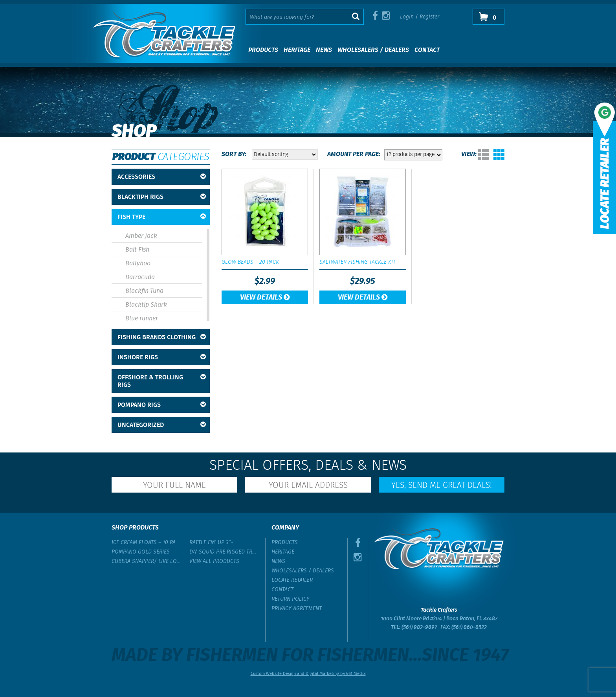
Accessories (162, 177)
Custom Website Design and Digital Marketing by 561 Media (308, 674)
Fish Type (162, 217)
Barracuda (140, 277)
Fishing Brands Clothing (162, 337)
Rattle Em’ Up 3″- (211, 543)
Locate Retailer (292, 580)
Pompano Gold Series (141, 552)
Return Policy (291, 599)
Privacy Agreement (297, 609)
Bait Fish (137, 250)
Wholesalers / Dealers (373, 50)
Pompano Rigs (162, 405)
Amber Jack (141, 236)
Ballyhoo (138, 264)
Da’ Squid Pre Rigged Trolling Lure (224, 552)
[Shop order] (285, 154)
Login (407, 17)
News (324, 50)
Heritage (297, 50)
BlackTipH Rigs (162, 197)
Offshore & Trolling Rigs (162, 381)
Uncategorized (162, 425)
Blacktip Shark (146, 305)
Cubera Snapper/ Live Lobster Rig (147, 561)
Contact (427, 50)
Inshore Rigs (162, 358)
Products (263, 50)
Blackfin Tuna (144, 291)
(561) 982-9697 (419, 627)
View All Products (214, 561)
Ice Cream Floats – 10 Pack (147, 543)
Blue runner (142, 319)
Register (429, 17)
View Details (265, 298)
